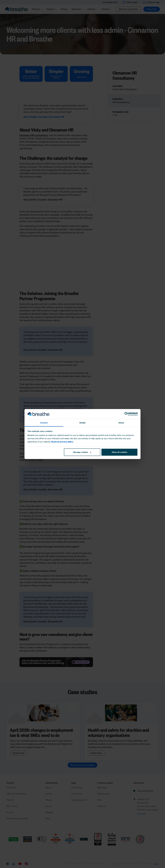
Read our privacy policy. (62, 442)
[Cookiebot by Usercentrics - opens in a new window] (126, 414)
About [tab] (121, 423)
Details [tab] (82, 423)
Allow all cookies (119, 452)
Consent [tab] (44, 423)
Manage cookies (82, 452)
